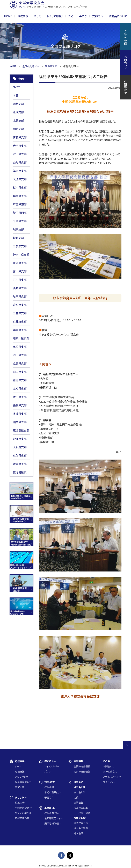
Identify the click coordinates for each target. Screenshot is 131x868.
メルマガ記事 (22, 777)
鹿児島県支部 (21, 430)
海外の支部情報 (82, 771)
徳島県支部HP (21, 464)
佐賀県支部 (20, 405)
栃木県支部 (20, 187)
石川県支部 (20, 280)
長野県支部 (20, 288)
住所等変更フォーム (54, 818)
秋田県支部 (20, 154)
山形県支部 (20, 162)
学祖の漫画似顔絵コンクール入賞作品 (54, 792)
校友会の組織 (81, 828)
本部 (16, 95)
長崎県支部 (20, 414)
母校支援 (20, 771)
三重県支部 (20, 313)
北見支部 (18, 120)
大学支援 (20, 787)
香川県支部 (20, 397)
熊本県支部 (20, 422)
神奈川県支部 (21, 254)
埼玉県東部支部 (21, 204)
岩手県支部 (20, 146)
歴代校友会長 (81, 823)
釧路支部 (18, 129)
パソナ (48, 771)
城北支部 (18, 238)
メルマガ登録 (126, 37)
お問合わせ (109, 766)
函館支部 (18, 104)
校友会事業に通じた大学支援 (24, 782)
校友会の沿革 (81, 808)
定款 (76, 797)
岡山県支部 (20, 355)
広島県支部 (20, 363)
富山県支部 (20, 271)
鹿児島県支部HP (21, 472)
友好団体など (110, 771)
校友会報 (49, 787)
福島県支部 (20, 171)
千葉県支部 (20, 221)
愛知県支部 (20, 305)
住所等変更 (126, 87)
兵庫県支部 (20, 330)
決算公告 (78, 803)
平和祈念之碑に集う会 (24, 808)
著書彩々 (49, 797)
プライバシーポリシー (112, 777)
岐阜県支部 (20, 296)
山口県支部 (20, 372)
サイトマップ (109, 782)
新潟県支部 (20, 263)
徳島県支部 (20, 380)
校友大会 (20, 803)
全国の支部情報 (82, 766)
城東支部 (18, 229)
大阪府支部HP (21, 447)
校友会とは (79, 792)
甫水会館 (78, 833)
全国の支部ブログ (31, 66)
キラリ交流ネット (23, 813)
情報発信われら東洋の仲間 (24, 818)
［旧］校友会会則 (82, 813)
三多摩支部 (20, 246)
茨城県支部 (20, 179)
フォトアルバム (52, 766)
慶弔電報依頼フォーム (54, 823)
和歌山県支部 (21, 338)
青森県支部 (20, 137)
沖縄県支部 (20, 439)
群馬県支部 (20, 196)
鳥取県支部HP (21, 455)
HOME (8, 16)
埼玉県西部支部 (21, 213)
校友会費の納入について (54, 813)
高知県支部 (20, 388)
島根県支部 (20, 347)
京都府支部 (20, 321)
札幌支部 (18, 112)
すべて (17, 87)
